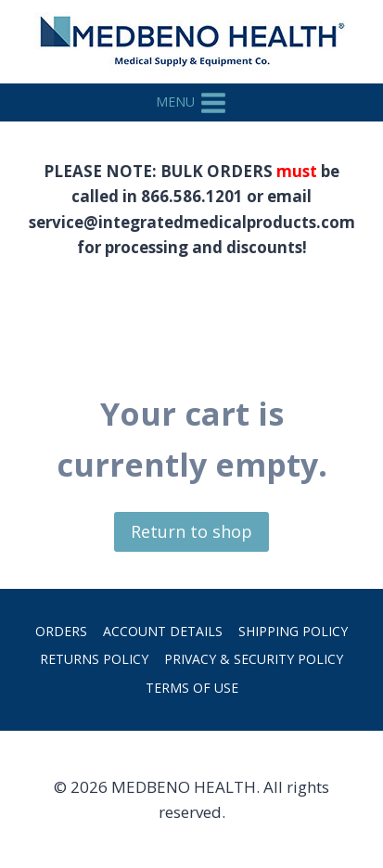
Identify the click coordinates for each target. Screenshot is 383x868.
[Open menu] (192, 102)
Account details (163, 631)
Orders (61, 631)
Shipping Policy (293, 631)
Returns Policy (94, 659)
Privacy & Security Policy (254, 659)
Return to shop (191, 531)
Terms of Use (192, 688)
